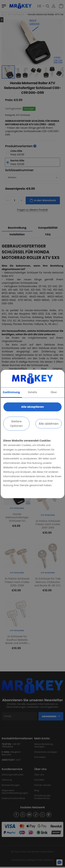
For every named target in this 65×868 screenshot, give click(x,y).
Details (32, 392)
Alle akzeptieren (32, 407)
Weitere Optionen (16, 424)
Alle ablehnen (49, 424)
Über (54, 392)
